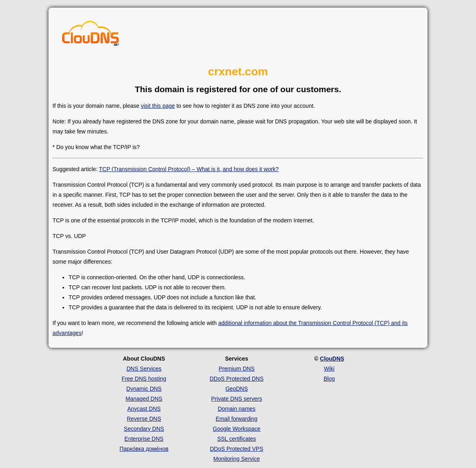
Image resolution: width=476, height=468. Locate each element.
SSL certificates (237, 439)
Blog (329, 379)
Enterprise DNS (144, 439)
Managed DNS (144, 399)
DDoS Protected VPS (236, 449)
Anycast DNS (144, 409)
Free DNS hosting (144, 379)
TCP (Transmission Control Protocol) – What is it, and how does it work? (189, 169)
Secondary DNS (144, 429)
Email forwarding (237, 419)
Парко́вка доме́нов (144, 449)
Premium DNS (236, 369)
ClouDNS (332, 359)
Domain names (237, 409)
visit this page (158, 106)
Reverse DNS (144, 419)
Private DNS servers (237, 399)
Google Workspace (237, 429)
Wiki (329, 369)
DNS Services (144, 369)
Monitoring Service (237, 459)
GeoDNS (237, 389)
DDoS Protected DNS (237, 379)
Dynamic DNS (144, 389)
